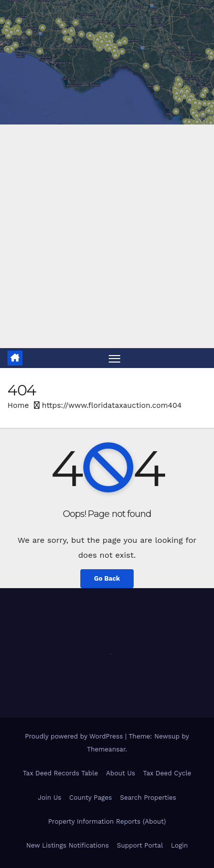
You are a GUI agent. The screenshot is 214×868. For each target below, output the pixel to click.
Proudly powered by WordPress (75, 736)
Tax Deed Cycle (167, 773)
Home (18, 405)
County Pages (91, 798)
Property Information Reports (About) (107, 821)
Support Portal (140, 845)
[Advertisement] (107, 236)
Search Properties (148, 798)
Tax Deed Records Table (61, 773)
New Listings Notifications (68, 845)
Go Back (107, 578)
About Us (120, 773)
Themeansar (106, 749)
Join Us (50, 798)
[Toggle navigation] (115, 358)
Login (180, 845)
